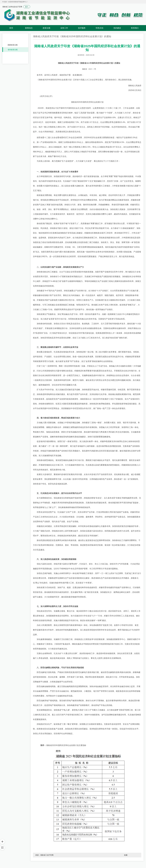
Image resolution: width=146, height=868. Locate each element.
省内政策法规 (13, 50)
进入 (27, 7)
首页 (11, 28)
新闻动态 (29, 28)
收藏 (126, 855)
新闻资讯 (2, 848)
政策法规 (47, 28)
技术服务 (82, 28)
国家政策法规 (13, 45)
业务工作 (64, 28)
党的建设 (117, 28)
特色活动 (99, 28)
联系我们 (135, 28)
